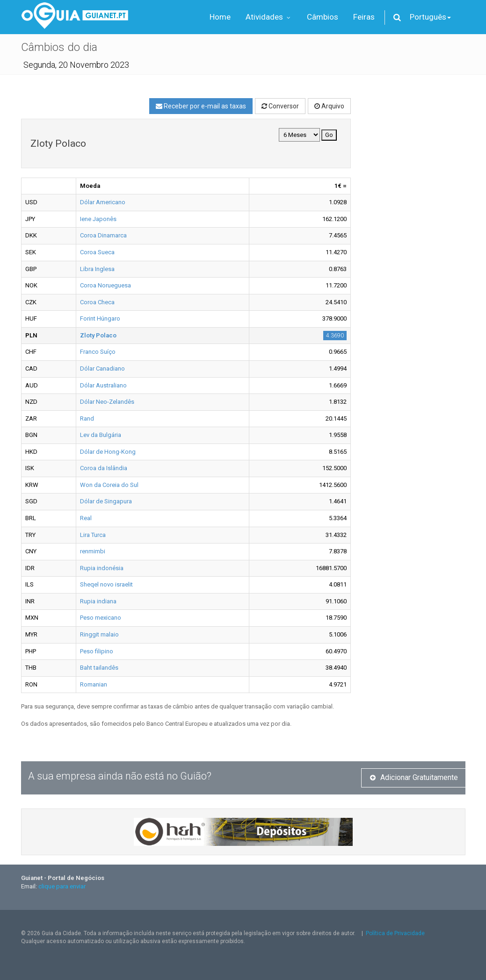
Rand (87, 418)
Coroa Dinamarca (103, 235)
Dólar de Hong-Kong (108, 452)
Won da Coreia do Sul (109, 485)
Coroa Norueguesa (105, 285)
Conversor (280, 106)
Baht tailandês (99, 668)
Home (220, 17)
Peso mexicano (101, 618)
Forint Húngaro (100, 318)
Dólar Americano (103, 202)
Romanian (94, 684)
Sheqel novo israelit (106, 584)
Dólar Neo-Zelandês (107, 402)
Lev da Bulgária (101, 435)
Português (430, 17)
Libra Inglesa (97, 269)
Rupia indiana (98, 601)
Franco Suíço (98, 352)
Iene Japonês (98, 219)
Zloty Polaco (98, 335)
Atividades (269, 17)
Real (86, 518)
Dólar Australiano (103, 385)
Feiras (364, 17)
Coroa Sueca (97, 252)
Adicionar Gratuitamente (414, 777)
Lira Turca (93, 535)
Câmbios (323, 17)
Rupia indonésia (102, 568)
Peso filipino (97, 651)
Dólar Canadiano (102, 368)
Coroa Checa (97, 302)
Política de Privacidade (395, 933)
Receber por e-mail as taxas (201, 106)
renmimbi (93, 551)
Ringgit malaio (99, 634)
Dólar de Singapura (106, 501)
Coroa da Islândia (104, 468)
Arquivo (329, 106)
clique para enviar (62, 886)
